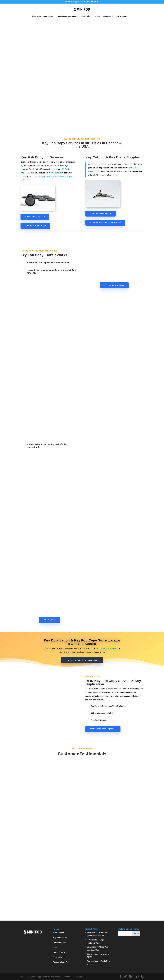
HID (62, 169)
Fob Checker (86, 16)
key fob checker (55, 173)
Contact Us (107, 16)
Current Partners (60, 952)
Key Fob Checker (60, 938)
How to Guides (122, 16)
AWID (67, 169)
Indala (23, 173)
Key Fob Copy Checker (35, 217)
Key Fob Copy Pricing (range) (103, 729)
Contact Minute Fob (61, 962)
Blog (55, 947)
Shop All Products (60, 957)
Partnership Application (67, 16)
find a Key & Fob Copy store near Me (82, 660)
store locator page (109, 648)
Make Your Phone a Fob (35, 226)
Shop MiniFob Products (101, 214)
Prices (98, 16)
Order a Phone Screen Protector (105, 223)
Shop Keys (36, 16)
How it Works (50, 620)
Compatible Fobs (60, 943)
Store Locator (48, 16)
